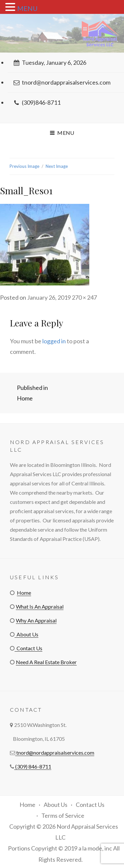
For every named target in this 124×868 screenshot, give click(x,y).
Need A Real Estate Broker (46, 662)
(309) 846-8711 (33, 766)
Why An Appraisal (36, 620)
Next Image (57, 166)
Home (24, 593)
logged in (54, 341)
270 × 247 (84, 297)
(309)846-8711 (37, 102)
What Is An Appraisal (40, 606)
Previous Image (24, 166)
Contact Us (28, 648)
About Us (26, 634)
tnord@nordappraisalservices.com (62, 82)
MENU (27, 8)
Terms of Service (63, 815)
